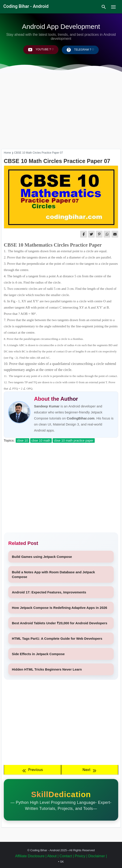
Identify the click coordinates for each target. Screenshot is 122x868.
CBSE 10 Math (41, 440)
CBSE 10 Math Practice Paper (74, 440)
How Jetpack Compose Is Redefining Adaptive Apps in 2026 (60, 608)
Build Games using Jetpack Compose (42, 557)
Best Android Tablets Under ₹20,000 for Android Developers (60, 623)
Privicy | (81, 856)
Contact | (67, 856)
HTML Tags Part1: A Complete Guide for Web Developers (57, 638)
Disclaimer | (97, 856)
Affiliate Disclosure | (31, 856)
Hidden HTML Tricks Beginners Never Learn (47, 669)
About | (53, 856)
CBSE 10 (22, 440)
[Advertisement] (61, 115)
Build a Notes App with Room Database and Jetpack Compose (53, 574)
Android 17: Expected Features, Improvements (49, 592)
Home (7, 153)
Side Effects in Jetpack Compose (38, 654)
